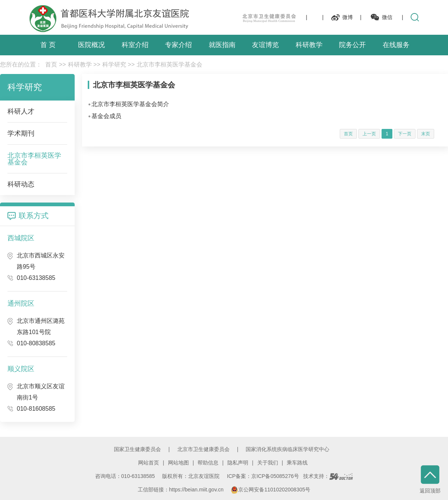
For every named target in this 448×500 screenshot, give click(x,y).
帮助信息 (208, 463)
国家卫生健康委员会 (137, 449)
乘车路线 (297, 463)
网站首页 (149, 463)
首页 (51, 64)
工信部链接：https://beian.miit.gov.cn (181, 490)
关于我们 (268, 463)
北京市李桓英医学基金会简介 (130, 104)
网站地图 (178, 463)
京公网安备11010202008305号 (270, 490)
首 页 (48, 45)
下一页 (405, 134)
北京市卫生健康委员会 (203, 449)
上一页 (369, 134)
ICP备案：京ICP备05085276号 (263, 476)
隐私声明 (238, 463)
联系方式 (34, 216)
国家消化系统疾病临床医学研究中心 (287, 449)
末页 (426, 134)
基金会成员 (106, 116)
